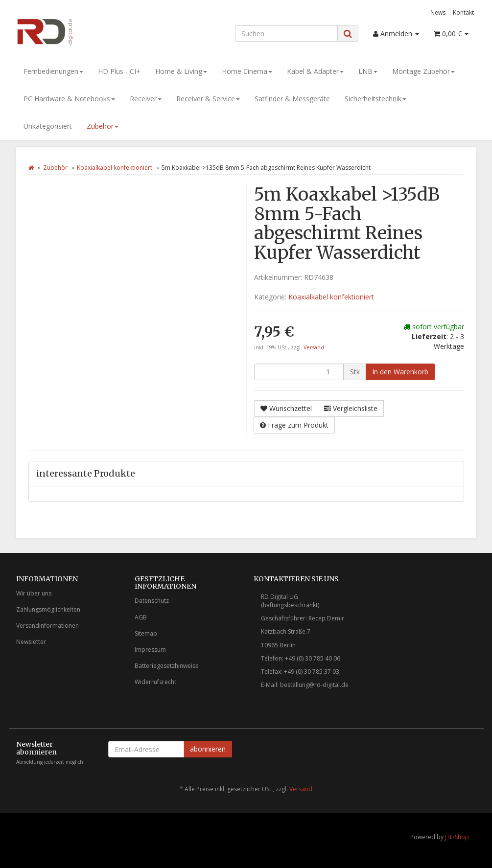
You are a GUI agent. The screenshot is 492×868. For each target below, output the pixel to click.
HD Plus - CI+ (119, 71)
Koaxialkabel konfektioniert (115, 168)
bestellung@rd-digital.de (314, 685)
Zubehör (103, 126)
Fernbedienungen (53, 71)
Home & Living (181, 71)
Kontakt (463, 12)
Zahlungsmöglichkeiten (48, 609)
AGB (141, 617)
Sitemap (146, 633)
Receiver (146, 99)
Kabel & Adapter (315, 71)
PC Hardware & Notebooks (69, 99)
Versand (314, 347)
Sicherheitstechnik (375, 99)
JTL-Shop (457, 837)
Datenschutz (152, 601)
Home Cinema (247, 71)
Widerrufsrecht (155, 682)
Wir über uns (34, 593)
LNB (368, 71)
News (438, 12)
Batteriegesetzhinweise (167, 666)
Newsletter (31, 642)
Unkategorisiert (48, 126)
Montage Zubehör (423, 71)
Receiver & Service (208, 99)
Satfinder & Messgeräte (292, 99)
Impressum (150, 650)
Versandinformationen (47, 626)
